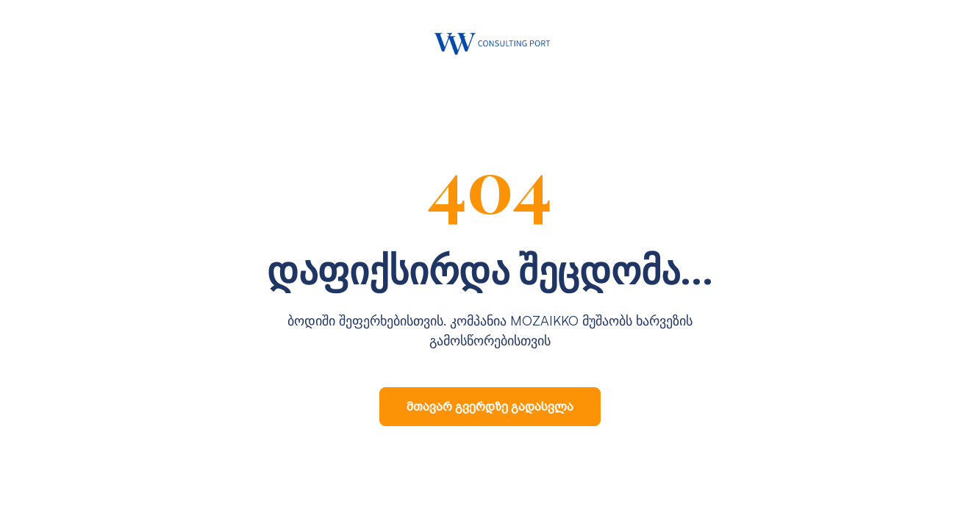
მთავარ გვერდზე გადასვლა (490, 407)
